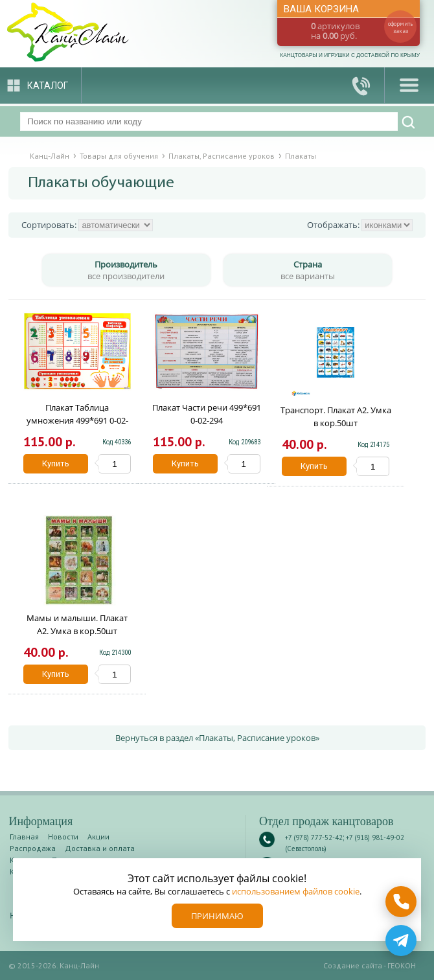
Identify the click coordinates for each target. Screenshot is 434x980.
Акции (98, 837)
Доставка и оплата (100, 848)
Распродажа (33, 848)
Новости (63, 837)
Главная (24, 837)
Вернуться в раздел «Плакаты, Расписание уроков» (217, 738)
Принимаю (217, 916)
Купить (56, 463)
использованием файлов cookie (296, 891)
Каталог (48, 85)
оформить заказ (400, 27)
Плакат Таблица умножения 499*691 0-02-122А (77, 420)
